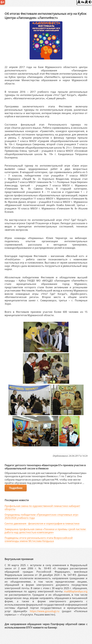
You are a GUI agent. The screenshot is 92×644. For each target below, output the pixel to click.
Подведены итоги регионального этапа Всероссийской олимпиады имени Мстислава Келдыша (39, 539)
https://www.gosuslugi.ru (45, 611)
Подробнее (16, 488)
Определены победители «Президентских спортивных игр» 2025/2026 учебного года (41, 516)
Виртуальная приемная (19, 559)
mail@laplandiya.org (76, 591)
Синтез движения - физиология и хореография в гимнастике (42, 524)
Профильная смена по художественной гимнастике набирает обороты (42, 508)
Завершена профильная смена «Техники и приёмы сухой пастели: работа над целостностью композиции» (45, 531)
